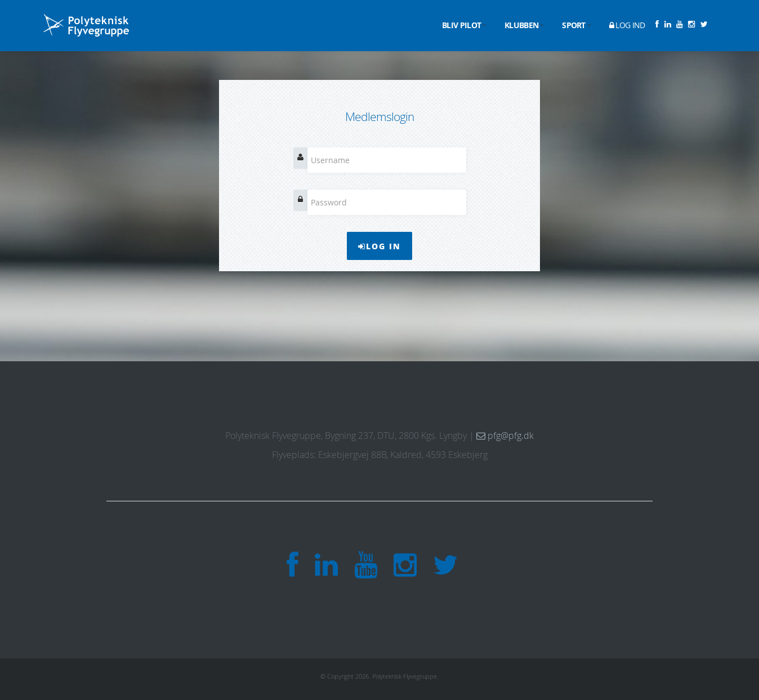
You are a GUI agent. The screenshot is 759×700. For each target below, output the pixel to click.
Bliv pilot (464, 25)
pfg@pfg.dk (505, 436)
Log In (379, 246)
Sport (577, 25)
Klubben (524, 25)
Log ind (627, 25)
